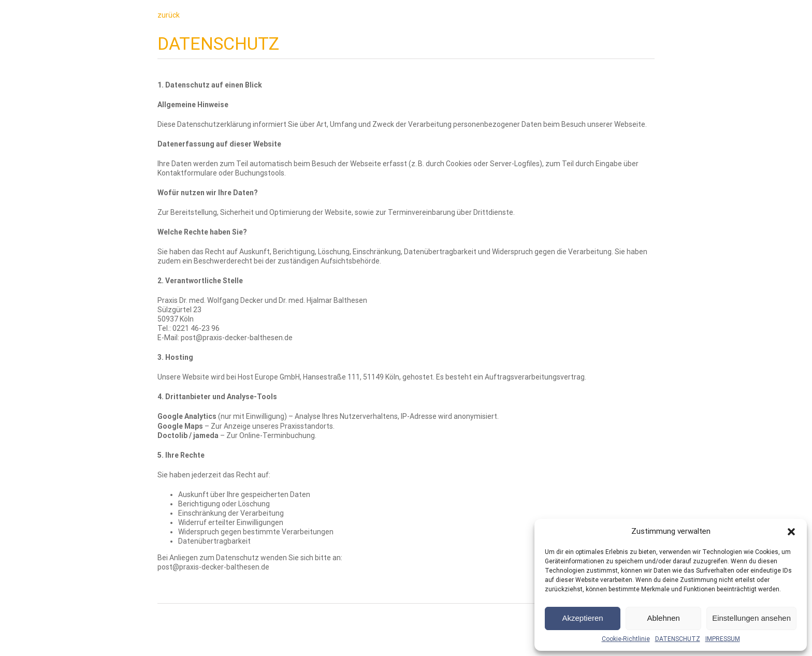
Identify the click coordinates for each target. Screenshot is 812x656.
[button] (791, 532)
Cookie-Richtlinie (626, 639)
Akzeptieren (582, 618)
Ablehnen (663, 618)
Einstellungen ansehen (751, 618)
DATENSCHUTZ (678, 639)
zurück (169, 15)
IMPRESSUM (723, 639)
